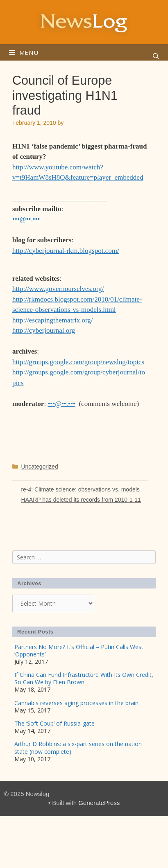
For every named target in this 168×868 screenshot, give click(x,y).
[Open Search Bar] (156, 56)
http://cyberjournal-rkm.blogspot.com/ (66, 251)
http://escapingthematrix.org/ (53, 320)
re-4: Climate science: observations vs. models (80, 489)
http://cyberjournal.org (44, 330)
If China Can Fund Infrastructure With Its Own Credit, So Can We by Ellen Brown (84, 678)
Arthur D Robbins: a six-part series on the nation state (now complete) (78, 747)
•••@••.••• (26, 219)
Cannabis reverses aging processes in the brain (76, 703)
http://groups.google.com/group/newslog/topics (78, 362)
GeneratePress (99, 803)
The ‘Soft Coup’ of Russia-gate (54, 723)
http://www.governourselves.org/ (58, 289)
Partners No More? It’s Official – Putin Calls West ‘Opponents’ (79, 650)
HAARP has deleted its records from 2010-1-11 (81, 500)
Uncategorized (39, 467)
